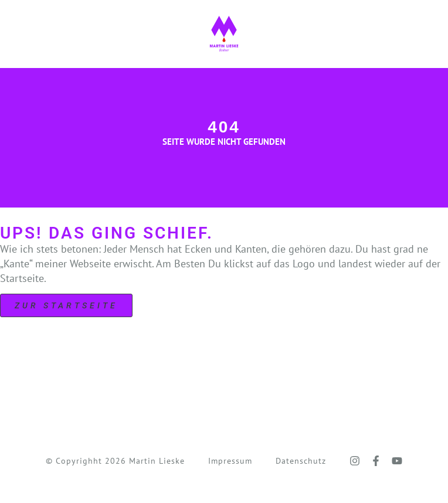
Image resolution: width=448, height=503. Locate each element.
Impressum (230, 461)
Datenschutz (301, 461)
